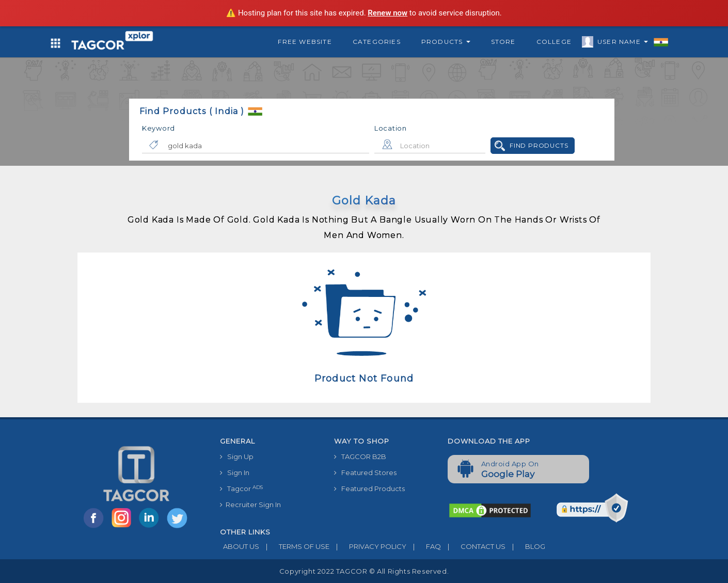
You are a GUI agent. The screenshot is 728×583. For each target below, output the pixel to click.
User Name (620, 43)
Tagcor (241, 489)
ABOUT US (240, 546)
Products (446, 42)
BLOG (525, 546)
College (554, 42)
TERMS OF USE (294, 546)
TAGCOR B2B (360, 456)
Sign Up (237, 456)
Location (391, 128)
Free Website (305, 42)
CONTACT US (473, 546)
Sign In (235, 472)
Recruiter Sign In (250, 505)
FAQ (424, 546)
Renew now (387, 13)
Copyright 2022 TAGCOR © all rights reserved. (364, 571)
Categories (377, 42)
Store (503, 42)
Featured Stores (365, 472)
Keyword (159, 128)
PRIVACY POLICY (368, 546)
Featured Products (369, 489)
